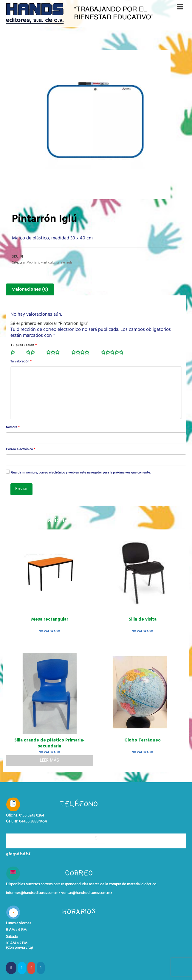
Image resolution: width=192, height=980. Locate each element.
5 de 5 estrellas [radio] (115, 353)
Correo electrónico (20, 450)
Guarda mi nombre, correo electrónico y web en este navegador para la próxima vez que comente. (81, 473)
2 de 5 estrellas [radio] (33, 353)
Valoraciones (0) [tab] (30, 289)
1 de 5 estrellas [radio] (15, 353)
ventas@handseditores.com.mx (87, 893)
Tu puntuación (24, 345)
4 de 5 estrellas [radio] (83, 353)
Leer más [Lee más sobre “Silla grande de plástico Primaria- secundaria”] (49, 761)
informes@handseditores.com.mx (33, 893)
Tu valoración (21, 362)
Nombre (13, 428)
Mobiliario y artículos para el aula (49, 263)
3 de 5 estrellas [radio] (56, 353)
